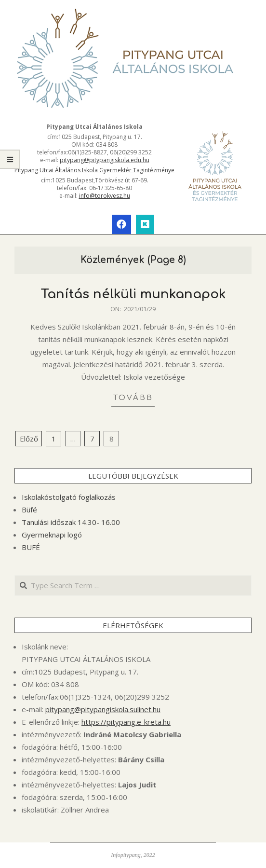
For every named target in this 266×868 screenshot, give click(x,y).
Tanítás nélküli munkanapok (133, 294)
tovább (133, 398)
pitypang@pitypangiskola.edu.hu (105, 160)
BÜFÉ (31, 547)
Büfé (29, 510)
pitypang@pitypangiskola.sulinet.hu (103, 709)
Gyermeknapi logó (52, 535)
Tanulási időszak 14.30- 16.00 (71, 522)
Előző (29, 439)
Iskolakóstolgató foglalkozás (69, 497)
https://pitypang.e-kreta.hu (126, 722)
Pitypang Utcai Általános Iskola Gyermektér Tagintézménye (94, 170)
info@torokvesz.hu (105, 196)
